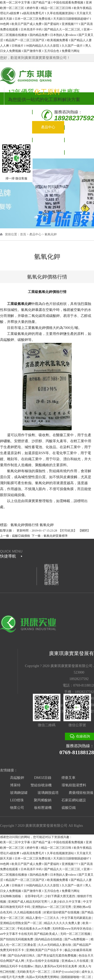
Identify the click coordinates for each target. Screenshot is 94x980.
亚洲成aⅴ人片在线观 (75, 961)
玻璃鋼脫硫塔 (48, 793)
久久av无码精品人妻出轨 (55, 945)
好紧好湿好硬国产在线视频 (62, 912)
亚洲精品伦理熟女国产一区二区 (21, 923)
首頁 (23, 234)
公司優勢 (16, 140)
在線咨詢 (83, 736)
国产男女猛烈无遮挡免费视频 (57, 956)
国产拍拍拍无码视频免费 (17, 939)
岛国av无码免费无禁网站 (43, 977)
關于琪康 (16, 124)
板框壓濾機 (43, 808)
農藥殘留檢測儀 (81, 793)
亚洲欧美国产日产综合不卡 (44, 950)
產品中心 (48, 127)
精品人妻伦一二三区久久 (43, 918)
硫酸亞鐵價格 (21, 536)
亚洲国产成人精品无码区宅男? (29, 902)
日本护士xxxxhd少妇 (66, 972)
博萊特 (15, 785)
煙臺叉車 (68, 778)
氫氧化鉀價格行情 (25, 525)
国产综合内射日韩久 (22, 956)
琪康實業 (32, 501)
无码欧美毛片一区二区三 (34, 972)
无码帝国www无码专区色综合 (72, 929)
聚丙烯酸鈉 (43, 800)
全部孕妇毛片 (34, 896)
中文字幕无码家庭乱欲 (77, 918)
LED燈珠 (17, 800)
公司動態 (48, 140)
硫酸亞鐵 (69, 808)
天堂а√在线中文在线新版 (43, 961)
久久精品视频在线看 (28, 912)
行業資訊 (51, 581)
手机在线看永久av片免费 (34, 929)
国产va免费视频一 (77, 939)
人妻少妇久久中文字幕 (66, 902)
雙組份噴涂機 (41, 785)
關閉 (84, 531)
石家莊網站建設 (74, 800)
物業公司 (17, 808)
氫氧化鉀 (51, 234)
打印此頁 (68, 531)
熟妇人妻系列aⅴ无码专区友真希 (57, 966)
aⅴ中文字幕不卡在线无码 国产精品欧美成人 (29, 934)
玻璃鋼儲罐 (19, 793)
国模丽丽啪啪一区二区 (77, 977)
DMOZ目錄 (43, 778)
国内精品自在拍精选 (49, 939)
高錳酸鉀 (17, 778)
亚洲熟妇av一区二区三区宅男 (52, 907)
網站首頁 (16, 112)
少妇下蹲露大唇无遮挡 (60, 896)
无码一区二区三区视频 (76, 934)
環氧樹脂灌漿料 (74, 785)
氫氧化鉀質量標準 (56, 536)
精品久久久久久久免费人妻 (63, 923)
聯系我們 (48, 152)
